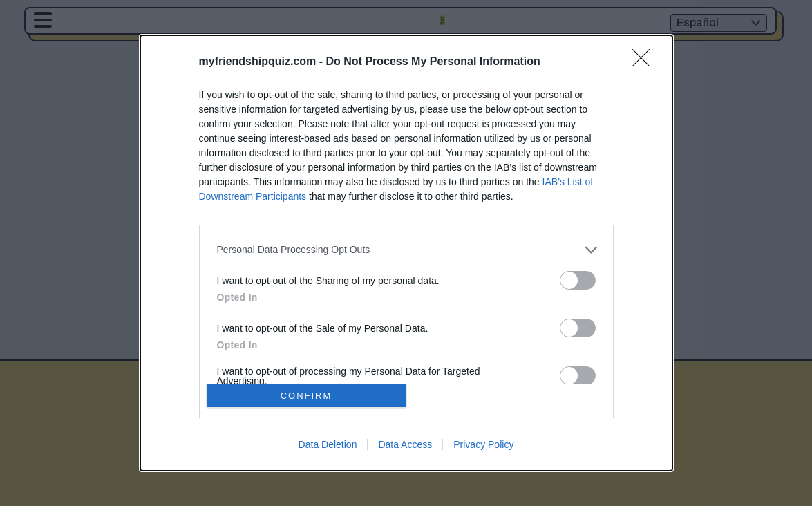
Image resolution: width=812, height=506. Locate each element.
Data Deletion (328, 444)
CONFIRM (306, 395)
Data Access (405, 444)
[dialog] (406, 253)
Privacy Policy (483, 444)
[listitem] (406, 250)
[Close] (645, 62)
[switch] (578, 280)
